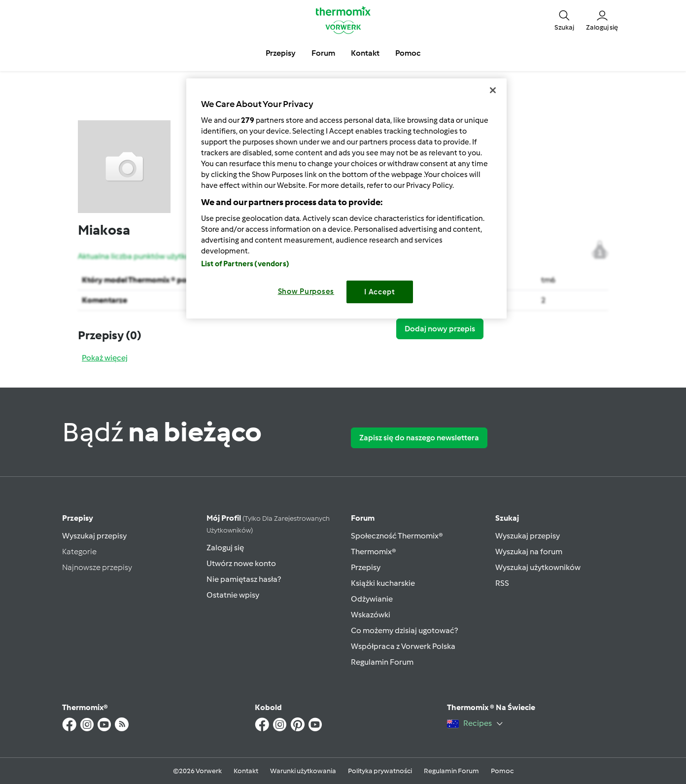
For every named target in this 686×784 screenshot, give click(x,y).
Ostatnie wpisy (233, 595)
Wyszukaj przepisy (94, 536)
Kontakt (246, 771)
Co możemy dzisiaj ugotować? (404, 630)
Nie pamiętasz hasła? (244, 579)
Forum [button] (323, 53)
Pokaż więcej (105, 358)
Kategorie (79, 552)
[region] (346, 198)
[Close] (493, 90)
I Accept (380, 292)
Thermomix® (374, 552)
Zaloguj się (225, 548)
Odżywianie (372, 599)
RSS (502, 583)
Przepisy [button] (281, 53)
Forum (363, 518)
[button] (564, 20)
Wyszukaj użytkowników (538, 567)
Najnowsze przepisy (97, 567)
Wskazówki (371, 615)
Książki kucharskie (383, 583)
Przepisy (78, 518)
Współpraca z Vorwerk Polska (403, 646)
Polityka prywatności (380, 771)
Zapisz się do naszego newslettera (419, 438)
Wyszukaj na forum (529, 552)
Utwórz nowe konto (241, 563)
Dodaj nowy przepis (440, 329)
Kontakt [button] (365, 53)
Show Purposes (306, 291)
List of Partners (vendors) (245, 264)
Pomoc (502, 771)
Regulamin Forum (382, 662)
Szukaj (507, 518)
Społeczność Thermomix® (397, 536)
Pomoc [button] (408, 53)
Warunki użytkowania (303, 771)
